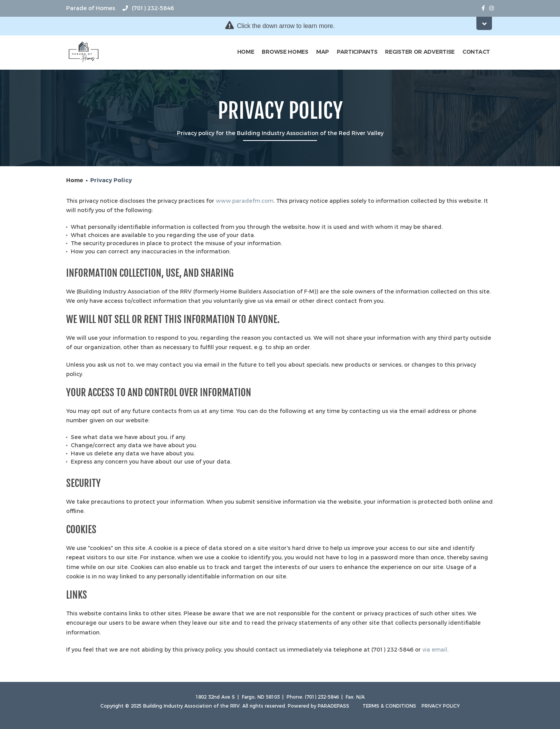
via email (435, 650)
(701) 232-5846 (148, 8)
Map (323, 52)
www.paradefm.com (245, 201)
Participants (357, 52)
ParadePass (333, 706)
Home (246, 52)
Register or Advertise (420, 52)
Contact (476, 52)
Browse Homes (285, 52)
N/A (360, 697)
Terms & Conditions (389, 706)
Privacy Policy (441, 706)
